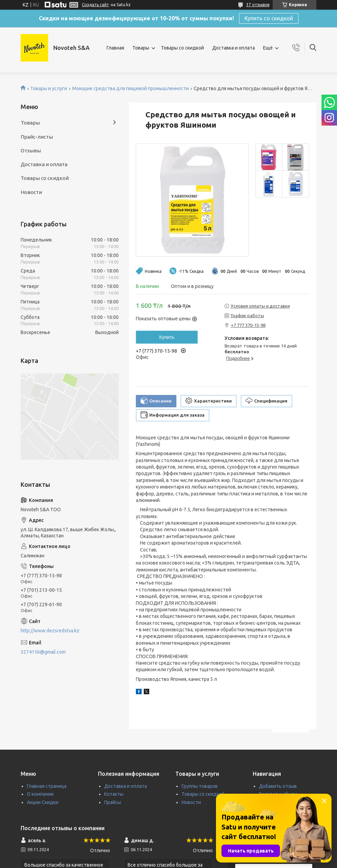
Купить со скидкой (269, 18)
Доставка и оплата (233, 48)
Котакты (114, 794)
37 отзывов (258, 5)
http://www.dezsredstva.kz (50, 631)
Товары (141, 48)
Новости (31, 192)
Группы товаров (200, 786)
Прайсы (113, 802)
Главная (115, 48)
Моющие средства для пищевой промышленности (131, 88)
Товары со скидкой (182, 48)
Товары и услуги (49, 88)
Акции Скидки (43, 802)
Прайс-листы (37, 137)
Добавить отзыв (278, 786)
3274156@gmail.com (43, 652)
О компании (40, 794)
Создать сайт (95, 5)
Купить (167, 337)
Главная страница (47, 786)
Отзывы (31, 151)
